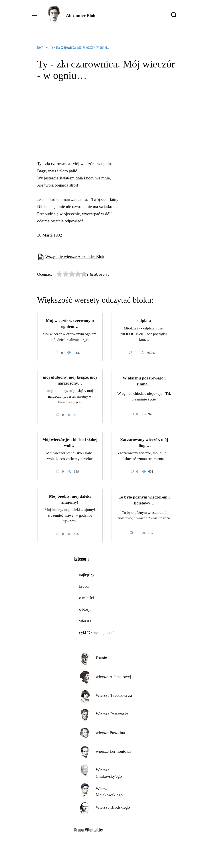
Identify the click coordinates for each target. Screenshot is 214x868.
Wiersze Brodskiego (113, 807)
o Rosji (85, 609)
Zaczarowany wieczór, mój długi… (144, 442)
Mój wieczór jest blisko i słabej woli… (70, 442)
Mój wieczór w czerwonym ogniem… (70, 323)
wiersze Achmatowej (113, 676)
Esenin (102, 658)
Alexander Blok (81, 15)
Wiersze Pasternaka (112, 714)
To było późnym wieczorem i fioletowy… (144, 500)
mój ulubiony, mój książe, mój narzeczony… (70, 380)
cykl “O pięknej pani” (97, 632)
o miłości (87, 597)
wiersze (85, 621)
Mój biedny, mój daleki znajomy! (70, 499)
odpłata (144, 320)
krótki (84, 586)
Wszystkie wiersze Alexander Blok (75, 257)
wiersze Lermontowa (114, 751)
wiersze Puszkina (110, 732)
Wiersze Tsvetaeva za (114, 695)
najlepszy (87, 574)
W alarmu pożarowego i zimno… (144, 381)
